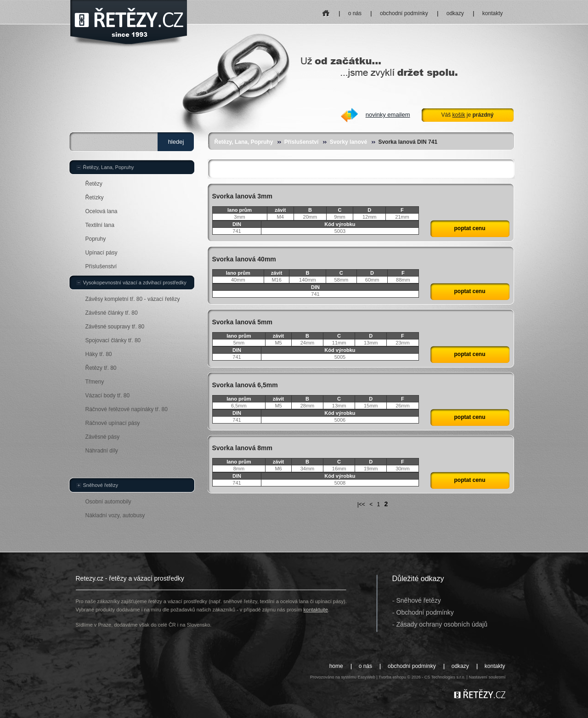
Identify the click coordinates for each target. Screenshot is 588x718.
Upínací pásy (102, 253)
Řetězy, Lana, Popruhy (244, 142)
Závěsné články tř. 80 (112, 313)
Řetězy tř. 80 (101, 368)
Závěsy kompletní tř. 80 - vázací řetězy (133, 299)
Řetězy (94, 184)
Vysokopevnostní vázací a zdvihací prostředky (135, 283)
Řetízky (95, 198)
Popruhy (96, 239)
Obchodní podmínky (425, 612)
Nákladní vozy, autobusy (115, 515)
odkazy (455, 13)
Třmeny (95, 382)
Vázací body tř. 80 (108, 396)
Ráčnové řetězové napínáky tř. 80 (127, 409)
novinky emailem (388, 115)
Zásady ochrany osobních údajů (442, 624)
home (326, 10)
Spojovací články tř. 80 (113, 340)
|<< (361, 504)
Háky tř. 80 (99, 354)
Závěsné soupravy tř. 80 (115, 327)
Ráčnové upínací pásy (113, 423)
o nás (355, 13)
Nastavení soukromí (487, 677)
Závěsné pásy (103, 437)
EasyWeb (366, 677)
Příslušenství (302, 142)
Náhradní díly (102, 451)
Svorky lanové (348, 142)
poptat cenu (470, 228)
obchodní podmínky (404, 13)
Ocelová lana (102, 211)
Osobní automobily (108, 502)
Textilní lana (100, 225)
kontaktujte (316, 610)
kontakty (493, 13)
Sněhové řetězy (101, 485)
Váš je (467, 115)
